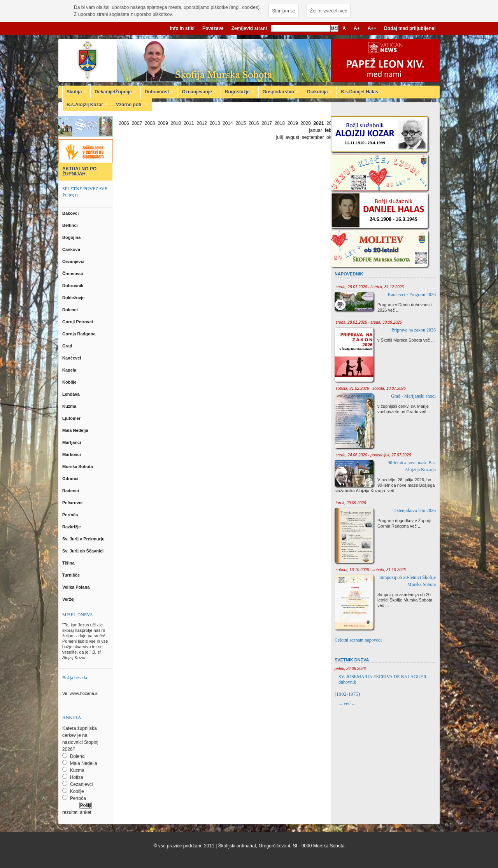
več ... (394, 310)
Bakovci (71, 213)
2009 (163, 123)
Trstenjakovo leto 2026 (414, 510)
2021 (319, 123)
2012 (202, 123)
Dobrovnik (73, 286)
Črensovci (73, 274)
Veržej (69, 599)
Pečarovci (73, 503)
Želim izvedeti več (329, 11)
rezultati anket (77, 812)
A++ (372, 28)
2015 (241, 123)
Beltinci (71, 225)
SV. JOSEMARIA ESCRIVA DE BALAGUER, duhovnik (383, 679)
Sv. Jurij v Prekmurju (84, 539)
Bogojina (72, 237)
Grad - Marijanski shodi (413, 396)
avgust (292, 137)
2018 (280, 123)
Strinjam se (283, 11)
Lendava (72, 394)
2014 (228, 123)
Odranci (71, 479)
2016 (254, 123)
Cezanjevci (74, 261)
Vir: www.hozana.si (80, 693)
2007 (137, 123)
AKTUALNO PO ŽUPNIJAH (79, 171)
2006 (124, 123)
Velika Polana (76, 587)
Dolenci (71, 310)
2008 (150, 123)
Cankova (72, 249)
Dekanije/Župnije (114, 92)
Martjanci (72, 442)
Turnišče (72, 575)
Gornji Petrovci (78, 322)
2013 (215, 123)
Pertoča (71, 515)
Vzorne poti (130, 105)
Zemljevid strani (249, 28)
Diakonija (318, 92)
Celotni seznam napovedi (358, 640)
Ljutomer (72, 418)
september (313, 137)
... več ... (347, 703)
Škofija (75, 92)
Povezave (213, 28)
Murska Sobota (79, 466)
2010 (176, 123)
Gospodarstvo (279, 92)
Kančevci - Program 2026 (412, 295)
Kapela (70, 370)
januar (315, 130)
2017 (267, 123)
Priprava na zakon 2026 (414, 330)
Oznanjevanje (197, 92)
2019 (293, 123)
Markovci (72, 454)
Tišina (69, 563)
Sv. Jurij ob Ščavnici (83, 551)
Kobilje (70, 382)
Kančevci (72, 358)
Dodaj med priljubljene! (410, 28)
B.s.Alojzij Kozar (85, 105)
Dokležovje (74, 298)
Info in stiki (182, 28)
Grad (68, 346)
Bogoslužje (238, 92)
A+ (357, 28)
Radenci (72, 491)
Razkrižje (72, 527)
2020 (306, 123)
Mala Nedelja (76, 430)
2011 (189, 123)
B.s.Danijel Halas (360, 92)
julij (280, 137)
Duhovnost (158, 92)
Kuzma (70, 406)
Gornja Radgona (80, 334)
